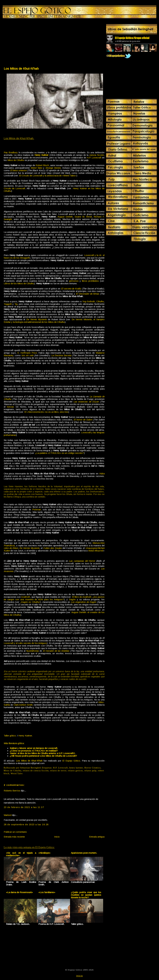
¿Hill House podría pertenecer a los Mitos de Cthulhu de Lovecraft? (43, 756)
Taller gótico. (10, 736)
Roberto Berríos (12, 791)
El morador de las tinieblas (56, 651)
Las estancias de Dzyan (86, 402)
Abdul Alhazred (96, 551)
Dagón (72, 599)
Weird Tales (36, 168)
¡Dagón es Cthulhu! (30, 602)
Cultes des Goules (52, 548)
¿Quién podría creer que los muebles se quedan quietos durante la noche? (86, 895)
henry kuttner (76, 768)
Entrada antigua (97, 837)
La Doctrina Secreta (61, 355)
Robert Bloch (42, 165)
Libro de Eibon (11, 548)
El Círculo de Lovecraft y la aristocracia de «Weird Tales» (48, 176)
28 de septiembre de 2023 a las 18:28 (26, 824)
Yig (16, 304)
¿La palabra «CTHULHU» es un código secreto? (60, 453)
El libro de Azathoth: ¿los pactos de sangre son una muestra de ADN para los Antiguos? (54, 598)
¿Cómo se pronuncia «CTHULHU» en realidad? (34, 751)
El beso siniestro (18, 170)
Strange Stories (53, 168)
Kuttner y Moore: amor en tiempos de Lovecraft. (34, 748)
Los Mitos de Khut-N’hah (21, 69)
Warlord (8, 815)
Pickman (37, 509)
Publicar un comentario (15, 832)
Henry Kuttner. (25, 736)
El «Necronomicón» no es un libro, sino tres (46, 412)
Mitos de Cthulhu (16, 160)
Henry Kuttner (41, 155)
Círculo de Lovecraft (15, 188)
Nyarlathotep (33, 651)
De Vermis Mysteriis (37, 319)
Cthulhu (100, 301)
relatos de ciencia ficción (36, 771)
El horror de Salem (83, 420)
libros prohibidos (90, 281)
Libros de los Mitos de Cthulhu (19, 283)
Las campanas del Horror (82, 561)
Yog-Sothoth (89, 301)
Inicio (57, 837)
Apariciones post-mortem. (84, 853)
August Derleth (65, 217)
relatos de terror (58, 771)
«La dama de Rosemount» (19, 892)
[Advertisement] (29, 43)
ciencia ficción (97, 155)
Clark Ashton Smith (23, 705)
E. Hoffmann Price (27, 353)
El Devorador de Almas (87, 294)
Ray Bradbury (11, 152)
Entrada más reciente (14, 837)
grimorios (74, 281)
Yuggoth (8, 304)
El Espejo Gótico (71, 761)
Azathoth (26, 597)
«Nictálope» (44, 853)
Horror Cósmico (92, 768)
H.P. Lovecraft (94, 158)
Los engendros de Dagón (84, 602)
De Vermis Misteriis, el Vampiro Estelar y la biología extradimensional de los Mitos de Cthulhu (54, 321)
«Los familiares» (47, 892)
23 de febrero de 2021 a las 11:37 (24, 807)
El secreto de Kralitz (71, 289)
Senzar (10, 407)
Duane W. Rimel (83, 217)
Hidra (102, 474)
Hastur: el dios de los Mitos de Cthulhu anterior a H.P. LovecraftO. (43, 753)
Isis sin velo (27, 355)
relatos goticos (75, 771)
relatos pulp (90, 771)
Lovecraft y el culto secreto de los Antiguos (25, 643)
